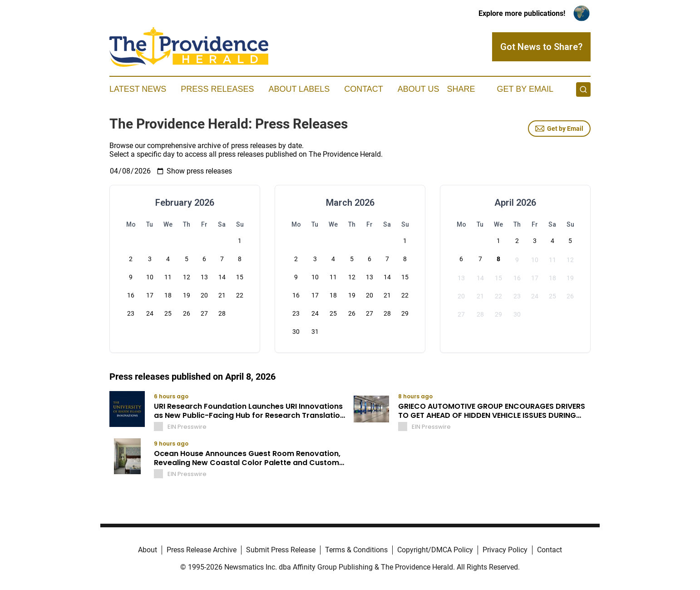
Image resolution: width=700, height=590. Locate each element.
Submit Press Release (281, 550)
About (148, 550)
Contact (364, 89)
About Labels (299, 89)
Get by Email (559, 129)
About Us (419, 89)
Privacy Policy (505, 550)
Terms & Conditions (356, 550)
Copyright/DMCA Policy (435, 550)
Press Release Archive (202, 550)
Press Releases (217, 89)
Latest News (138, 89)
